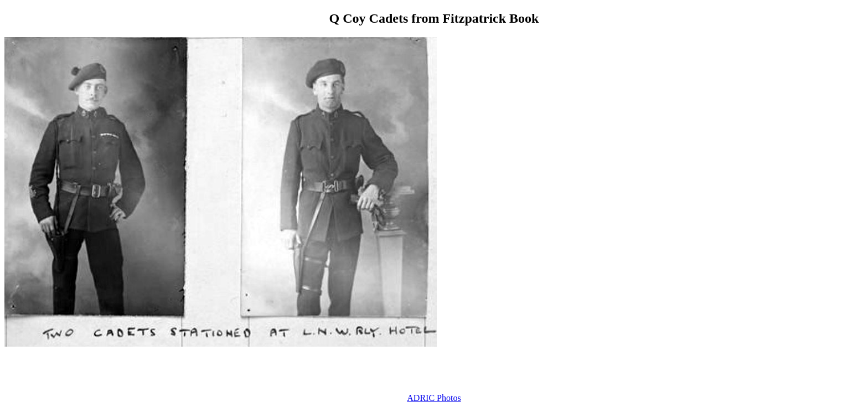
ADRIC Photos (434, 398)
